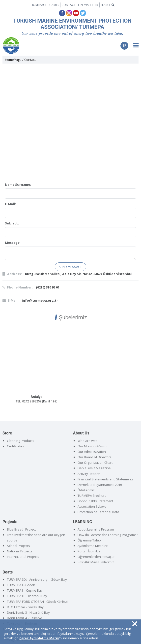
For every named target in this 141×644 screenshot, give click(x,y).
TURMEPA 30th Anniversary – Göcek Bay (37, 579)
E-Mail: (10, 204)
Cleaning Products (21, 441)
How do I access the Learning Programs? (108, 535)
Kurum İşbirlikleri (90, 551)
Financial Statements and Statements (106, 479)
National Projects (20, 551)
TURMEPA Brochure (92, 496)
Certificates (15, 446)
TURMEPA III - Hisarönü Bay (27, 596)
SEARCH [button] (107, 5)
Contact (30, 60)
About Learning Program (96, 529)
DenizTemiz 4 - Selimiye (25, 618)
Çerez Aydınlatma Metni (39, 638)
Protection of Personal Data (98, 512)
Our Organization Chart (95, 463)
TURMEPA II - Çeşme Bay (25, 590)
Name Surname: (18, 184)
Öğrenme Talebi (90, 540)
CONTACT (69, 5)
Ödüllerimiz (86, 490)
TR (125, 45)
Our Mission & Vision (93, 446)
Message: (13, 243)
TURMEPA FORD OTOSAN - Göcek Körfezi (37, 602)
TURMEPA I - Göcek (21, 585)
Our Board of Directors (95, 457)
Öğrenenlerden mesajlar (96, 557)
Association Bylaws (92, 506)
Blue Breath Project (21, 529)
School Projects (18, 546)
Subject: (12, 223)
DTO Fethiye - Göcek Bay (25, 607)
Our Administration (92, 452)
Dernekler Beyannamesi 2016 (100, 485)
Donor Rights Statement (95, 501)
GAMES (54, 5)
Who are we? (87, 441)
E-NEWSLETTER (88, 5)
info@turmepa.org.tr (40, 300)
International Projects (23, 557)
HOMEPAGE (39, 5)
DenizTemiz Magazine (94, 468)
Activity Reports (89, 474)
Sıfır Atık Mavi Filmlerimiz (96, 562)
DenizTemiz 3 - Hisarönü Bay (28, 612)
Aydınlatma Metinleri (93, 546)
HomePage (13, 60)
